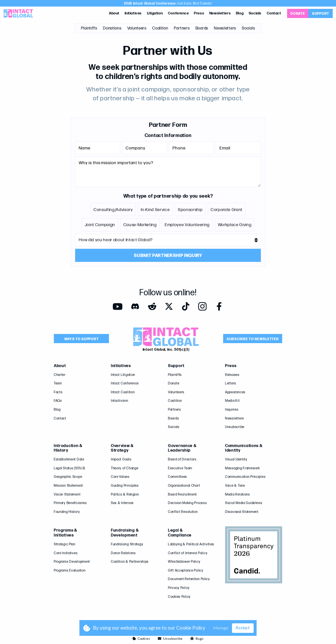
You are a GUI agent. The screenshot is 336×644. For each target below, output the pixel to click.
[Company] (144, 148)
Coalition (160, 28)
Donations (112, 28)
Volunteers (137, 28)
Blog (240, 13)
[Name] (97, 148)
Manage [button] (221, 628)
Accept (243, 628)
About (114, 13)
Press (199, 13)
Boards (202, 28)
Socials (255, 13)
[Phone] (191, 148)
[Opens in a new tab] (298, 13)
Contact (274, 13)
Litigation (155, 13)
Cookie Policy (191, 628)
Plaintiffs (89, 28)
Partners (182, 28)
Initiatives (133, 13)
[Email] (238, 148)
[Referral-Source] (168, 240)
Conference (178, 13)
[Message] (168, 172)
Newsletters (220, 13)
